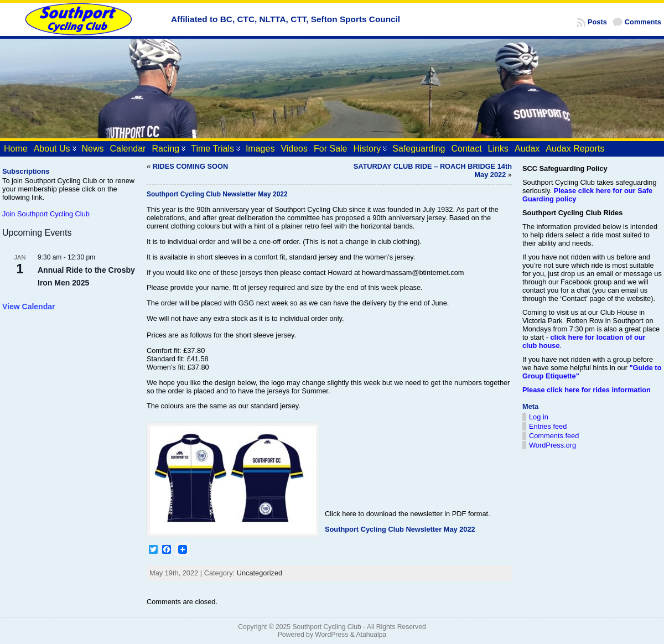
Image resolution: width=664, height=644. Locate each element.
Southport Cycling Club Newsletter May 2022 (400, 529)
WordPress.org (553, 445)
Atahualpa (371, 635)
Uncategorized (260, 573)
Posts (597, 22)
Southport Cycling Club (326, 627)
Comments (643, 22)
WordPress (331, 635)
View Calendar (28, 307)
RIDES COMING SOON (191, 166)
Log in (539, 417)
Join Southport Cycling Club (46, 214)
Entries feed (548, 426)
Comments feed (554, 436)
